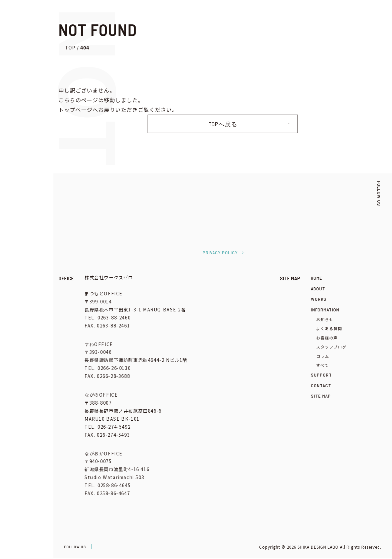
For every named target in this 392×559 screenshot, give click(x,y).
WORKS (319, 300)
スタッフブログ (331, 347)
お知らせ (325, 320)
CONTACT (321, 386)
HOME (317, 278)
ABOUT (318, 289)
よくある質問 (329, 329)
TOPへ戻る (223, 124)
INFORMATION (325, 310)
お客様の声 (327, 338)
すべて (323, 366)
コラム (323, 356)
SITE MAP (321, 396)
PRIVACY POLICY (220, 253)
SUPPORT (321, 375)
